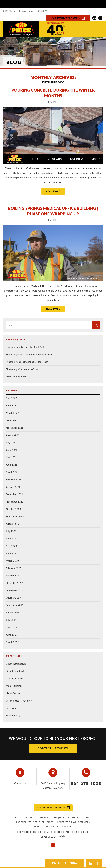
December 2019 (15, 583)
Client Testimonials (16, 664)
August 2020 (13, 524)
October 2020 (14, 509)
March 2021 (12, 472)
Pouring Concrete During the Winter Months (53, 93)
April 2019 (12, 635)
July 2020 (11, 531)
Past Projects (13, 708)
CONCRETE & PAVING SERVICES (73, 822)
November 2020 (15, 502)
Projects (59, 817)
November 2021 (15, 428)
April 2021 (12, 465)
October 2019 (14, 598)
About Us (30, 817)
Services (45, 817)
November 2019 (15, 590)
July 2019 (11, 620)
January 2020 (13, 576)
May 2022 (11, 398)
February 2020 (14, 568)
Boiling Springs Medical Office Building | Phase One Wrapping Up (53, 211)
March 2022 (12, 413)
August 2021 (13, 435)
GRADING (67, 827)
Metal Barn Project (16, 377)
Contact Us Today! (53, 748)
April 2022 (12, 406)
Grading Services (15, 678)
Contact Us (20, 783)
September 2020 (15, 516)
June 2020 (12, 539)
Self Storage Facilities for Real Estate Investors (30, 354)
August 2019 (13, 612)
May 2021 (11, 457)
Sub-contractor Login (68, 18)
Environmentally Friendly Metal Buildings (28, 347)
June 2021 (12, 450)
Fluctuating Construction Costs (22, 369)
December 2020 (15, 494)
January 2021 (13, 487)
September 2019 (15, 605)
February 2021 (14, 479)
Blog (89, 817)
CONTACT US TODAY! (64, 863)
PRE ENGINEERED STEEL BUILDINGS (35, 822)
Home (18, 817)
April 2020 (12, 553)
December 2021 (15, 420)
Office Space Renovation (19, 701)
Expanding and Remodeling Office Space (27, 362)
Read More (53, 191)
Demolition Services (17, 671)
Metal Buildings (14, 686)
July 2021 (11, 442)
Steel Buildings (14, 715)
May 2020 (11, 546)
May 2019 (11, 627)
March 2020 (12, 561)
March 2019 (12, 642)
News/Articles (13, 693)
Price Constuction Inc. (21, 29)
